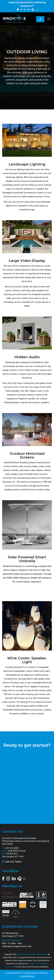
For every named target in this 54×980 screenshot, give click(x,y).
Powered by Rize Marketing (38, 967)
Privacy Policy (21, 967)
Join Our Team (13, 862)
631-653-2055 (12, 848)
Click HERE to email (17, 851)
